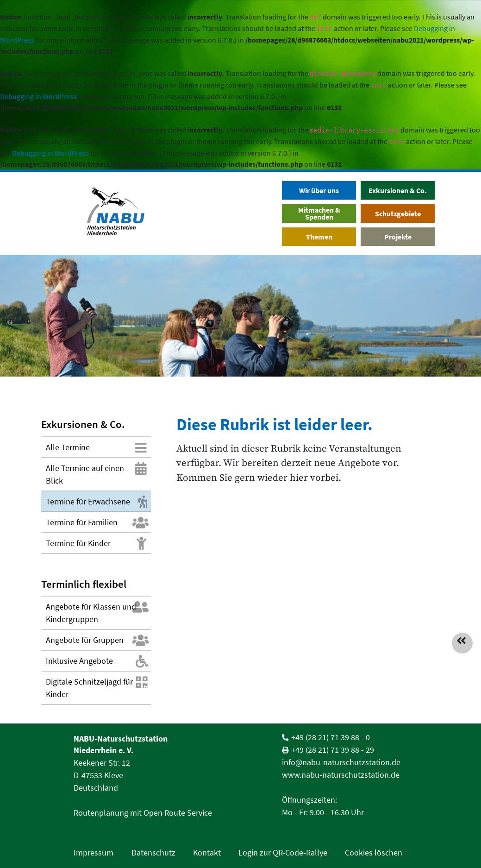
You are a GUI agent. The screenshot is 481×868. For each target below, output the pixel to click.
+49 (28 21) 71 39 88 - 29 (333, 750)
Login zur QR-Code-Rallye (283, 852)
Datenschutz (153, 852)
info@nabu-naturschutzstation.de (341, 762)
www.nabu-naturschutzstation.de (341, 775)
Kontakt (207, 852)
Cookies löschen (374, 852)
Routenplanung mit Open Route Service (143, 813)
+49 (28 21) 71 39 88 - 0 (331, 737)
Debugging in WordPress (38, 96)
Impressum (94, 852)
